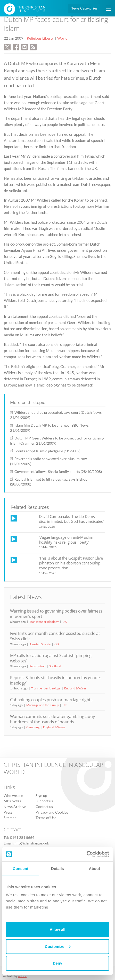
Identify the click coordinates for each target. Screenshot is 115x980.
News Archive (15, 807)
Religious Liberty (40, 38)
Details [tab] (58, 869)
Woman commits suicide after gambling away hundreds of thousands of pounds (52, 719)
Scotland (55, 666)
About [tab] (94, 869)
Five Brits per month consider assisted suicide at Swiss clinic (55, 636)
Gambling (33, 727)
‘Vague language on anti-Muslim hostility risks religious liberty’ (66, 540)
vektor (22, 976)
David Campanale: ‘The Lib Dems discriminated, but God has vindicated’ (72, 519)
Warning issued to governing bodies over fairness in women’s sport (56, 614)
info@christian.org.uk (32, 843)
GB (57, 644)
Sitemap (10, 818)
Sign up (41, 796)
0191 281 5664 (22, 838)
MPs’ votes (12, 801)
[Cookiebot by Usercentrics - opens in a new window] (87, 854)
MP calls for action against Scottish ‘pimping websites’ (51, 658)
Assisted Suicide (40, 644)
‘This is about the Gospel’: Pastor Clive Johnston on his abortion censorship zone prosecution (71, 563)
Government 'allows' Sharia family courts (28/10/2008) (58, 471)
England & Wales (75, 688)
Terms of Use (46, 818)
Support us (44, 801)
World (62, 38)
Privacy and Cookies (52, 812)
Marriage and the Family (43, 705)
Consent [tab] (20, 869)
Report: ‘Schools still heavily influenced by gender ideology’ (56, 680)
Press (8, 812)
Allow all (58, 929)
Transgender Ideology (44, 622)
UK (65, 622)
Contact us (44, 807)
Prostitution (38, 666)
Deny (58, 963)
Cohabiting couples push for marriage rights (51, 700)
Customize (58, 946)
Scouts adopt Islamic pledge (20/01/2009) (47, 451)
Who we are (13, 796)
